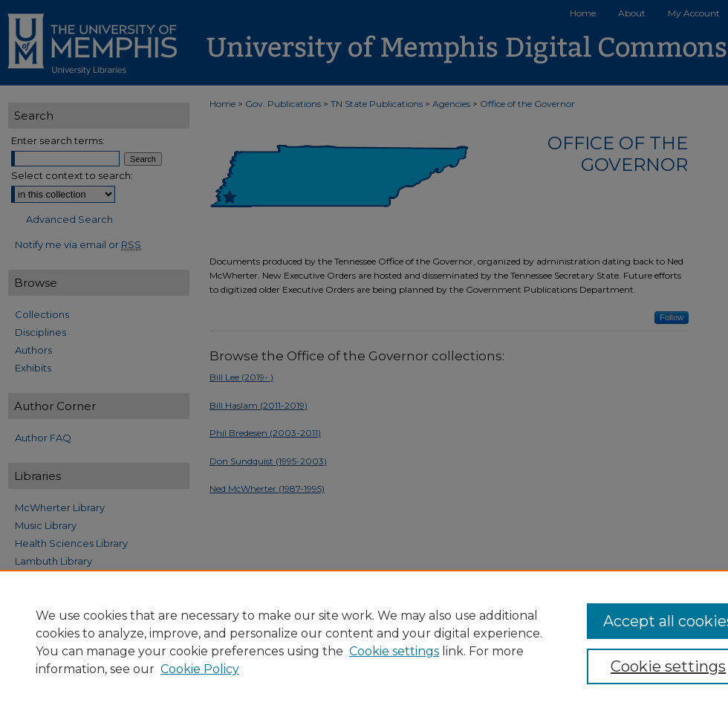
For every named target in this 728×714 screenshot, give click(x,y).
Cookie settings (394, 651)
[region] (364, 642)
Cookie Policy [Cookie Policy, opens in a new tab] (200, 669)
